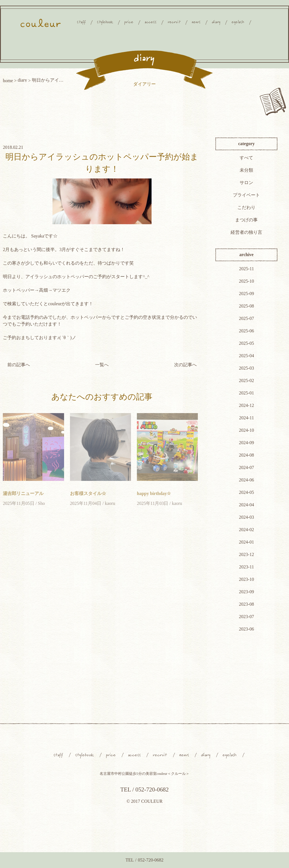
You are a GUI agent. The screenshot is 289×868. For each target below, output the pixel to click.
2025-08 (247, 306)
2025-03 (247, 368)
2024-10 (247, 430)
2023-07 (247, 617)
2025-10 (247, 281)
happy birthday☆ (154, 493)
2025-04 (247, 356)
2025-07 (247, 318)
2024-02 (247, 530)
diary (22, 80)
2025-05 (247, 343)
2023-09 (247, 592)
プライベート (246, 195)
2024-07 (247, 467)
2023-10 (247, 579)
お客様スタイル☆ (88, 493)
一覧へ (102, 365)
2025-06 (247, 331)
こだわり (246, 207)
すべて (246, 158)
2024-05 (247, 492)
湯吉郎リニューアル (23, 493)
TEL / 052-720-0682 (144, 789)
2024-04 (247, 505)
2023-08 (247, 604)
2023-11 (247, 567)
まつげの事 (246, 220)
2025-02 (247, 380)
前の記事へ (19, 365)
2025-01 (247, 393)
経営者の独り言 (246, 232)
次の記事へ (185, 365)
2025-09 (247, 294)
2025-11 (247, 269)
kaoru (110, 503)
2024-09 (247, 443)
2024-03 (247, 517)
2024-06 (247, 480)
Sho (41, 503)
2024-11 (247, 418)
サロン (246, 183)
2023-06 (247, 629)
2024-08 (247, 455)
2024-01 (247, 542)
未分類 (246, 170)
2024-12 (247, 405)
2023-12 (247, 554)
